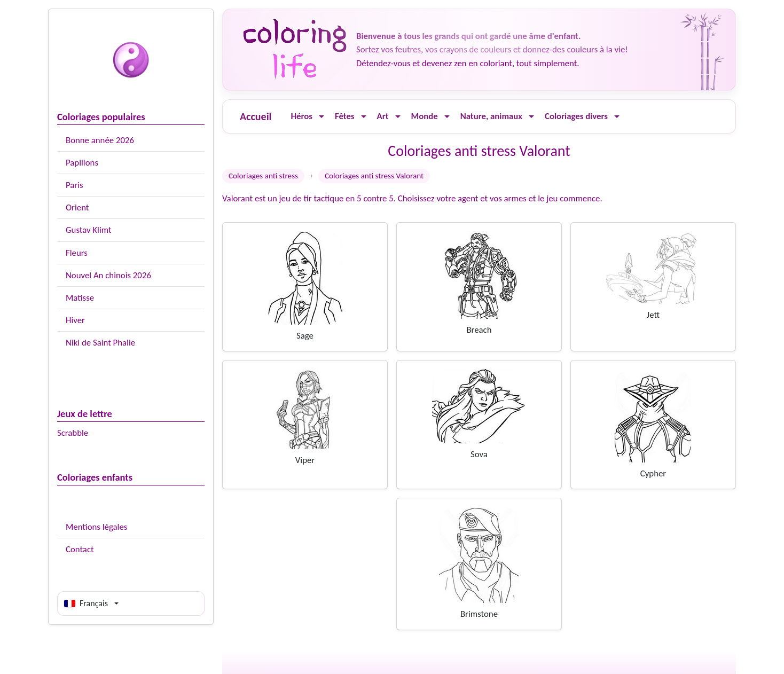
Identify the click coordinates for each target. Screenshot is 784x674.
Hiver (75, 320)
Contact (80, 549)
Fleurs (77, 253)
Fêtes (345, 116)
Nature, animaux (491, 116)
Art (383, 116)
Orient (77, 207)
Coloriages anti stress (263, 176)
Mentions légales (96, 527)
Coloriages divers (576, 116)
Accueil (256, 116)
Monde (425, 116)
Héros (301, 116)
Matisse (80, 298)
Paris (75, 185)
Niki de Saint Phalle (100, 343)
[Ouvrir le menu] (322, 117)
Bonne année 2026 (100, 140)
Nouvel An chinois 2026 (108, 275)
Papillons (82, 163)
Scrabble (73, 433)
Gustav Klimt (89, 230)
